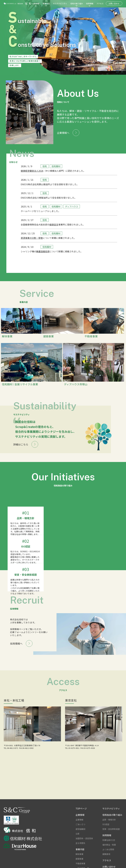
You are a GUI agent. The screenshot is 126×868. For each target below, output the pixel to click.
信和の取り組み (77, 4)
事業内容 (46, 4)
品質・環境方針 (109, 807)
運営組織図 (80, 817)
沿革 (78, 821)
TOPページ (81, 796)
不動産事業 (80, 851)
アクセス (100, 4)
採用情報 (90, 4)
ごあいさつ (80, 812)
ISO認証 (106, 812)
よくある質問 (108, 837)
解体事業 (79, 842)
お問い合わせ (114, 4)
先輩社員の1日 (109, 828)
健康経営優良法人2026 (32, 171)
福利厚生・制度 (109, 832)
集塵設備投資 (43, 251)
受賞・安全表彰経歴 (111, 817)
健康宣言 (54, 225)
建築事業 (79, 846)
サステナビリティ (60, 4)
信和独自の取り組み (112, 803)
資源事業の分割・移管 (32, 238)
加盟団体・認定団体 (84, 826)
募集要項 (106, 842)
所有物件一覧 (83, 856)
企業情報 (36, 4)
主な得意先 (80, 831)
